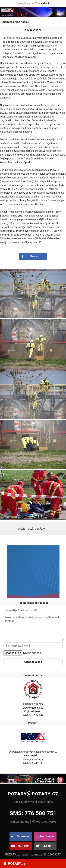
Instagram (47, 836)
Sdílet (34, 256)
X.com (47, 846)
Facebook (23, 836)
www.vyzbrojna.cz (33, 708)
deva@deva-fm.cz (33, 759)
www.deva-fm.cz (33, 756)
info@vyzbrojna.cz (33, 711)
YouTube (23, 846)
